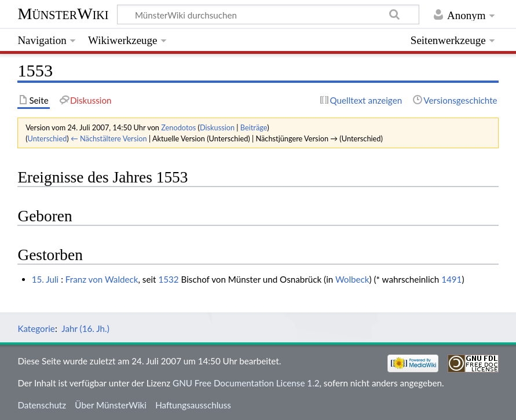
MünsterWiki (63, 14)
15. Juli (45, 279)
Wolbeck (352, 279)
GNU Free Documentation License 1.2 (246, 383)
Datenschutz (42, 405)
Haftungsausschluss (193, 405)
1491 (451, 279)
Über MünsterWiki (111, 405)
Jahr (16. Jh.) (85, 328)
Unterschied (47, 138)
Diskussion (217, 127)
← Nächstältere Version (109, 138)
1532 (168, 279)
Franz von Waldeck (102, 279)
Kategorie (36, 328)
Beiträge (254, 127)
